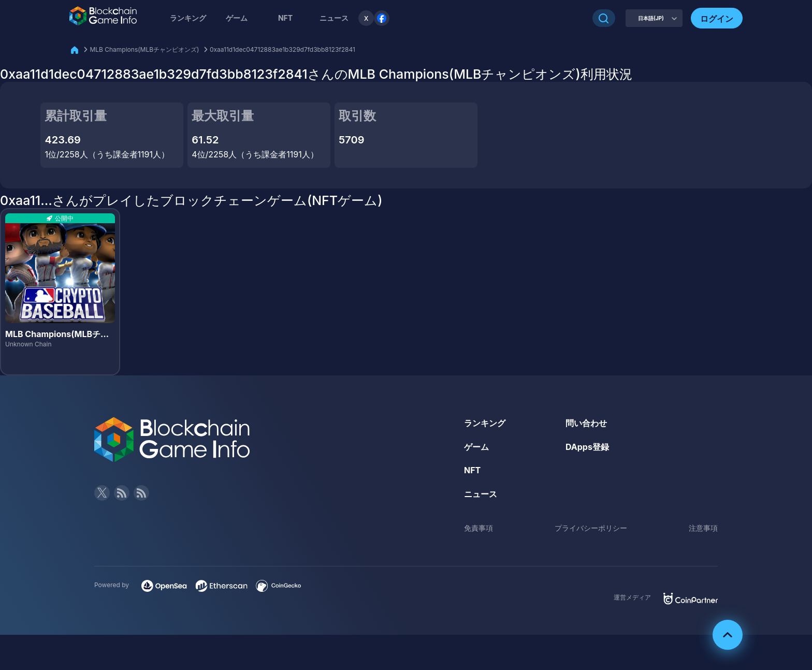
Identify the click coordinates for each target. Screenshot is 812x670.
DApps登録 (587, 447)
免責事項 (479, 528)
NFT (285, 18)
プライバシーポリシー (591, 528)
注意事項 (703, 528)
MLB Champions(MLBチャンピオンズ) (144, 49)
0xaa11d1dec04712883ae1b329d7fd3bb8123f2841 (282, 49)
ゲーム (237, 18)
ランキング (188, 18)
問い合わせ (586, 423)
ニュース (481, 494)
